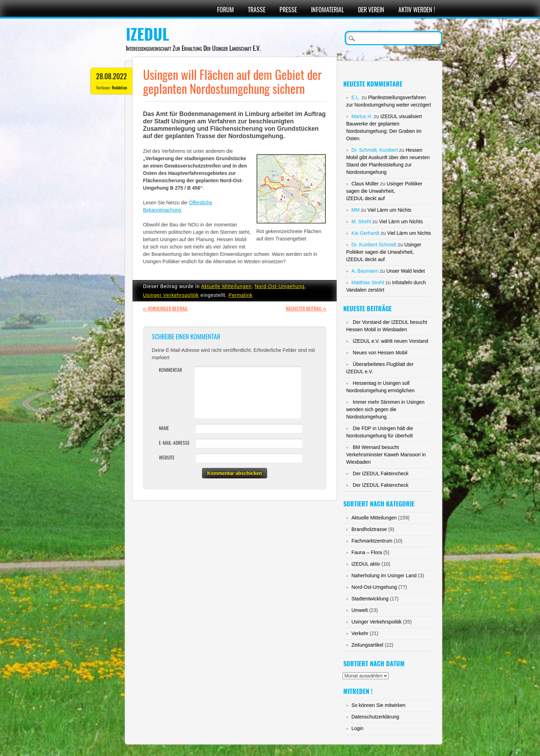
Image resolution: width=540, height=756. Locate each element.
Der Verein (371, 10)
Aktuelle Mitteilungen (226, 286)
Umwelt (360, 610)
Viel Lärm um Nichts (389, 210)
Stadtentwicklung (370, 599)
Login (357, 728)
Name (164, 428)
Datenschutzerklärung (375, 717)
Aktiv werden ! (417, 10)
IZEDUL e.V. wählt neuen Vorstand (390, 341)
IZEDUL (147, 34)
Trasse (257, 10)
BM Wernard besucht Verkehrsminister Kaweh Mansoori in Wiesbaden (386, 455)
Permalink (241, 295)
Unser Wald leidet (406, 271)
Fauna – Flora (367, 552)
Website (167, 458)
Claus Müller (365, 184)
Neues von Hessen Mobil (380, 353)
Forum (225, 10)
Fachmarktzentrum (372, 541)
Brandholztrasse (369, 529)
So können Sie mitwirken (378, 705)
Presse (288, 10)
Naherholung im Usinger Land (384, 575)
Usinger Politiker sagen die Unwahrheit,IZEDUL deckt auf (384, 191)
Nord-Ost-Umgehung (279, 286)
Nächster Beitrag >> (306, 309)
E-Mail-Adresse (174, 443)
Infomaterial (328, 10)
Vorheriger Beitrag (165, 309)
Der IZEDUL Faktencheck (381, 474)
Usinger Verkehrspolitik (171, 295)
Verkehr (360, 633)
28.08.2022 (112, 76)
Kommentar (170, 370)
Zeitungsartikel (367, 645)
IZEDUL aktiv (366, 564)
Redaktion (119, 88)
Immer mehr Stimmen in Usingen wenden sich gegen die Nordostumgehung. (385, 409)
